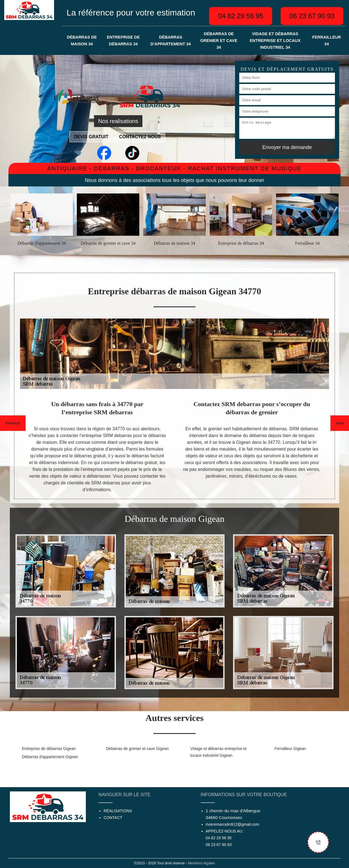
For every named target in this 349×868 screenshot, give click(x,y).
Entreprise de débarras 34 (123, 41)
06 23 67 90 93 (312, 16)
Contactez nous (140, 137)
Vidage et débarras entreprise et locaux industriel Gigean (218, 752)
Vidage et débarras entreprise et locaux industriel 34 (275, 41)
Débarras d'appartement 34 (171, 41)
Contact (113, 818)
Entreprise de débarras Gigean (49, 749)
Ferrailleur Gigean (290, 749)
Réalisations (118, 811)
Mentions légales (202, 863)
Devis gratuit (91, 137)
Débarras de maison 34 (82, 41)
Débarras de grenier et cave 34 (219, 41)
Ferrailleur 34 (326, 41)
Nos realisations (118, 121)
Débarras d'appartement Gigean (50, 757)
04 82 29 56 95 (241, 16)
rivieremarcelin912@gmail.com (232, 824)
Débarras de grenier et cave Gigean (137, 749)
